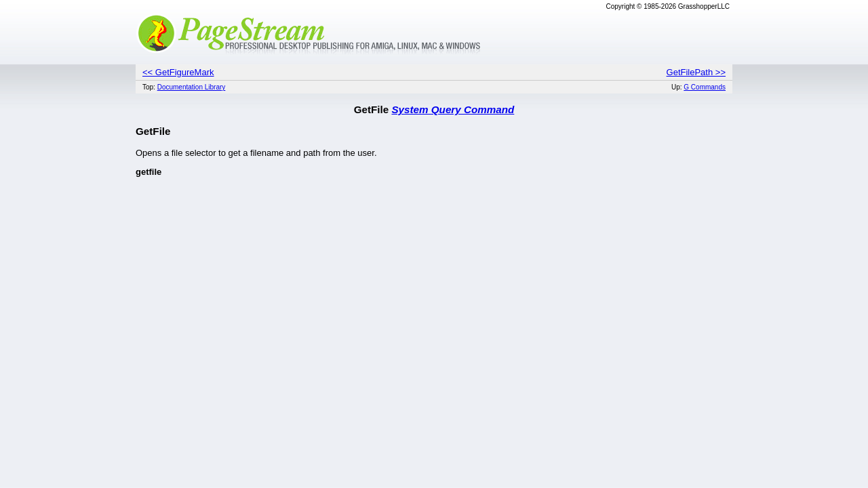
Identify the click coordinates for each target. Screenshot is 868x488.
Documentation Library (192, 87)
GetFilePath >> (696, 72)
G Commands (705, 87)
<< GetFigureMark (178, 72)
